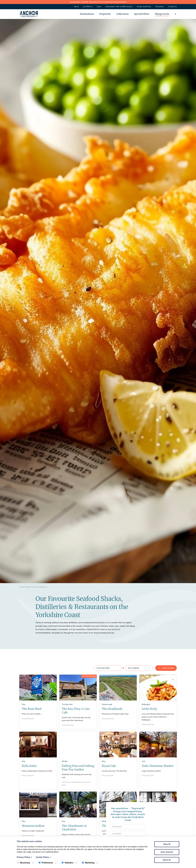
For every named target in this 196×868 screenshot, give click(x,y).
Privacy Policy (24, 857)
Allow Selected (167, 852)
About (76, 7)
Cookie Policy (43, 857)
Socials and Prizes (144, 7)
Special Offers (142, 14)
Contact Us (172, 7)
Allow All (167, 844)
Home (21, 587)
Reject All (167, 860)
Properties (105, 14)
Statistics (68, 863)
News (99, 7)
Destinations (87, 14)
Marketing (88, 863)
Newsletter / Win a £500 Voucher (119, 7)
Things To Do (162, 14)
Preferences (46, 863)
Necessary (24, 863)
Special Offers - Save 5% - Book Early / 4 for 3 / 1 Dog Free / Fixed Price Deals (98, 2)
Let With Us (88, 7)
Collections (122, 14)
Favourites (159, 7)
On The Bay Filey (89, 676)
